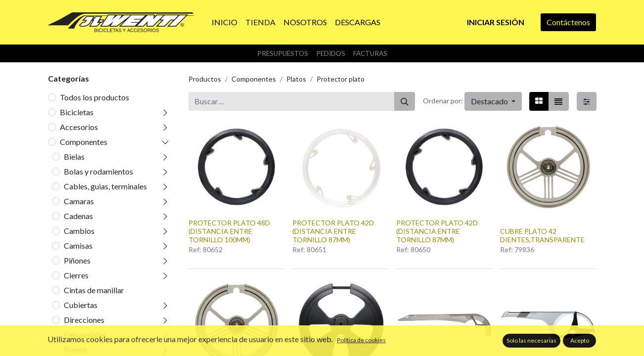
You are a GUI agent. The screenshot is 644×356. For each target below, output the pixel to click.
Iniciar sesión (496, 22)
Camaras (79, 201)
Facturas (370, 53)
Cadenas (78, 216)
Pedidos (331, 53)
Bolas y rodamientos (98, 171)
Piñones (77, 260)
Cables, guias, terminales (105, 186)
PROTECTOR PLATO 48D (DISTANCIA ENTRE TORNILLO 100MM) (229, 231)
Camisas (78, 245)
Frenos (75, 349)
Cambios (79, 231)
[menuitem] (225, 22)
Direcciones (84, 320)
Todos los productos (94, 97)
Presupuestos (283, 53)
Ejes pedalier (85, 334)
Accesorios (79, 127)
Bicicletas (77, 112)
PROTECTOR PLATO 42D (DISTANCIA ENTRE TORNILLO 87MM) (333, 231)
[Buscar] (405, 101)
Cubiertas (81, 305)
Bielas (74, 156)
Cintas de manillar (94, 290)
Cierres (76, 275)
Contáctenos (568, 22)
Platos (296, 79)
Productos (205, 79)
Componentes (84, 142)
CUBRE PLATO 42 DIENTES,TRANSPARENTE (542, 235)
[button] (493, 101)
